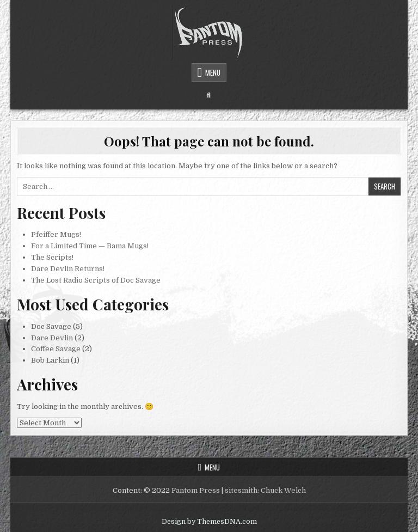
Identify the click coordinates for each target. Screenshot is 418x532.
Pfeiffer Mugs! (56, 234)
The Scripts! (52, 257)
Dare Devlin (52, 338)
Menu (213, 72)
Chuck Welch (283, 490)
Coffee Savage (56, 349)
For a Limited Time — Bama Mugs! (90, 246)
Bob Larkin (50, 360)
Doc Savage (51, 326)
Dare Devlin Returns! (68, 269)
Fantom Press (196, 490)
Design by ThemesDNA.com (209, 522)
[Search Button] (209, 95)
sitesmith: (242, 490)
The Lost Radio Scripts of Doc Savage (96, 280)
